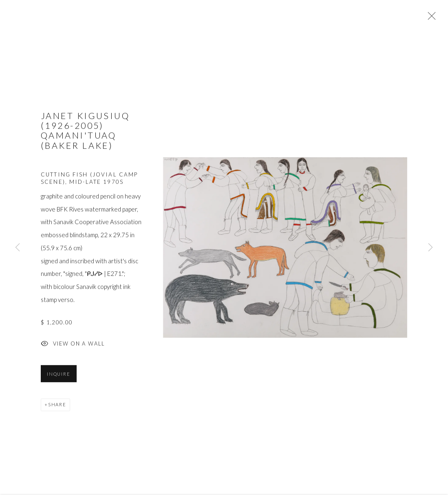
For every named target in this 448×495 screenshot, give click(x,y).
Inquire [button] (59, 375)
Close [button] (430, 18)
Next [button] (430, 247)
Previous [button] (18, 247)
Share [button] (57, 406)
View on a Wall (73, 345)
